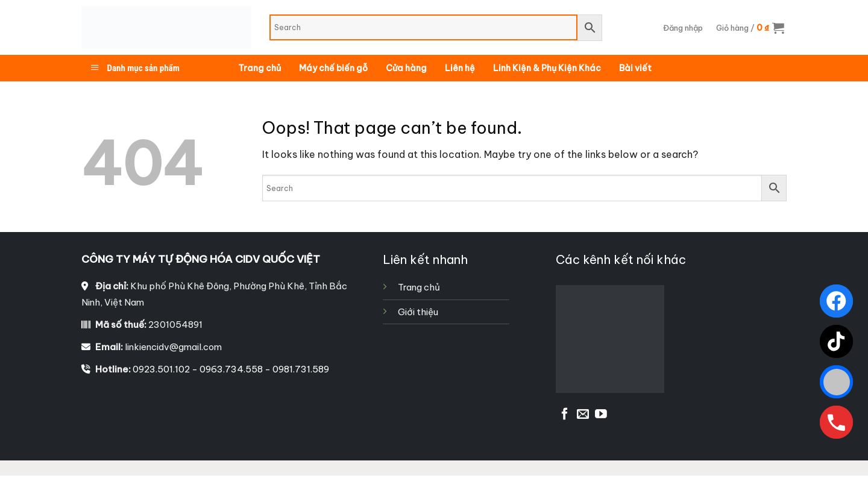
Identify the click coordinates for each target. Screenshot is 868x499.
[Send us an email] (583, 415)
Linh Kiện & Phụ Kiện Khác (547, 68)
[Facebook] (836, 301)
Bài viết (635, 68)
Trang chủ (259, 68)
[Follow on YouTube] (601, 415)
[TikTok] (836, 341)
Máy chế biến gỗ (333, 68)
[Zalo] (836, 382)
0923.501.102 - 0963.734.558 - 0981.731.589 (231, 369)
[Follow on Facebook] (565, 415)
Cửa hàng (406, 68)
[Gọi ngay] (836, 422)
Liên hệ (460, 68)
